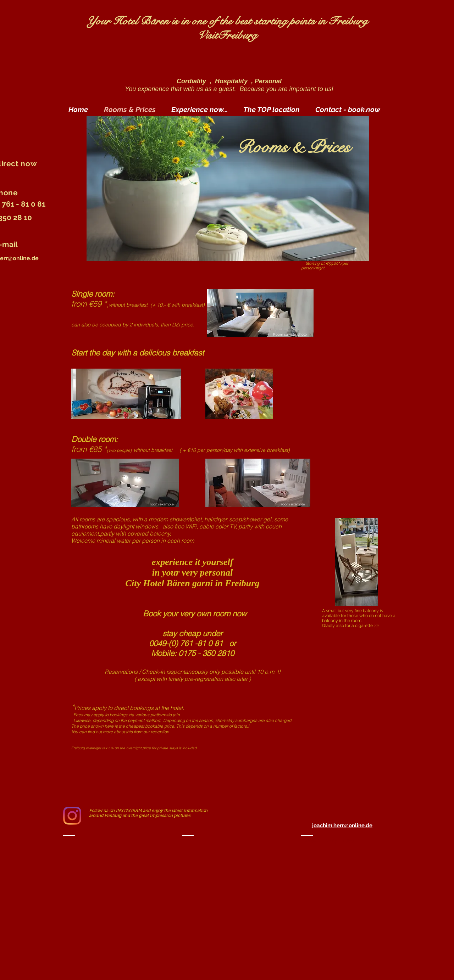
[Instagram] (72, 816)
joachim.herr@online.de (342, 825)
